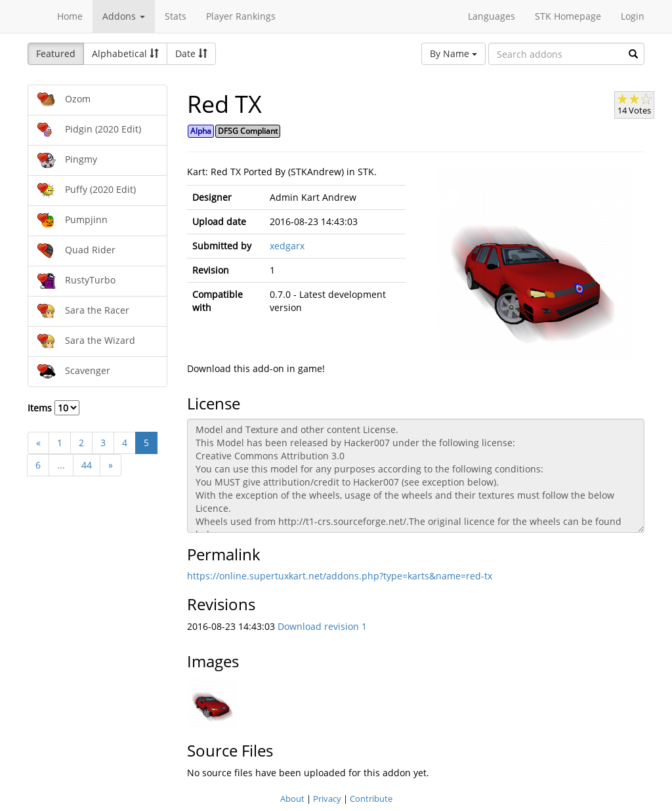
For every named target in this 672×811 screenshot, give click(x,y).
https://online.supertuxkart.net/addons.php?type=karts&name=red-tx (340, 576)
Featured (56, 53)
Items (53, 408)
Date (191, 53)
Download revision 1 (322, 626)
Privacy (327, 799)
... (61, 465)
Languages (492, 16)
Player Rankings (241, 16)
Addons (124, 16)
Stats (176, 16)
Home (70, 16)
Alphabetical (125, 53)
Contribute (371, 799)
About (292, 799)
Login (633, 16)
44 (87, 465)
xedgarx (287, 246)
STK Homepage (568, 16)
